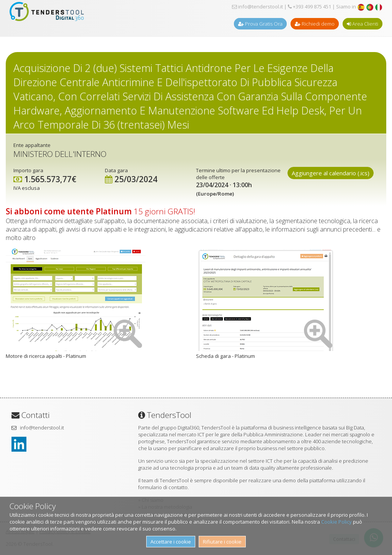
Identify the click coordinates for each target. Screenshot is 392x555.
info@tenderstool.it (257, 7)
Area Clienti (363, 24)
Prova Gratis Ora (260, 24)
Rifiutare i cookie (222, 542)
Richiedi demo (315, 24)
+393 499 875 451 (310, 7)
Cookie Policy (336, 522)
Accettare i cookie (171, 542)
